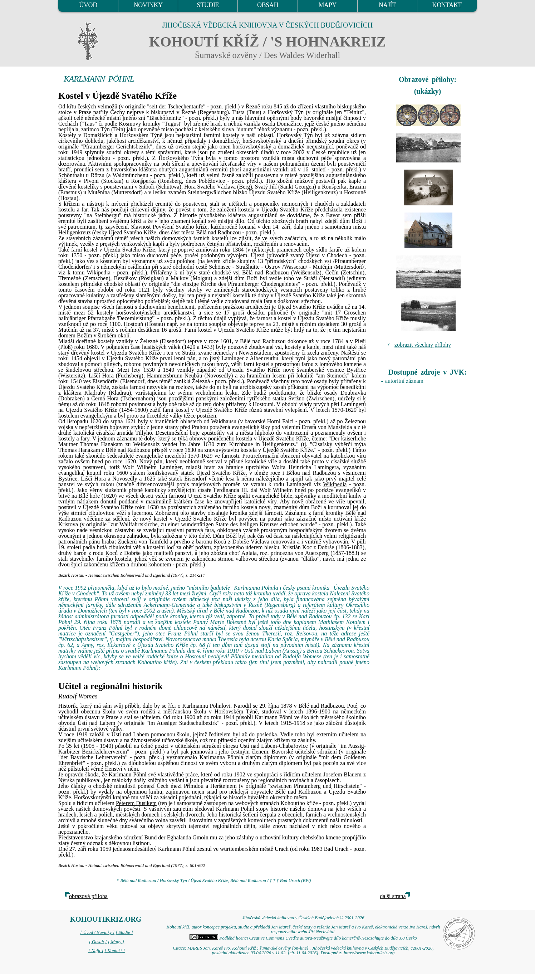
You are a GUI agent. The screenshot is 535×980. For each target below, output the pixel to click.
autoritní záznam (404, 381)
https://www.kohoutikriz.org (369, 953)
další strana (393, 896)
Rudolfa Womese (302, 656)
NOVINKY (148, 5)
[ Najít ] (96, 951)
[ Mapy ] (116, 942)
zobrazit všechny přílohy (423, 345)
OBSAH (268, 5)
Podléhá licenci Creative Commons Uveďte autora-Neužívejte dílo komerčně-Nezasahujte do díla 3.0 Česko (303, 938)
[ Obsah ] (98, 942)
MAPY (327, 5)
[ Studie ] (124, 932)
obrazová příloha (88, 896)
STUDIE (208, 5)
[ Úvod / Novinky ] (97, 932)
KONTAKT (447, 5)
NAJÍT (387, 5)
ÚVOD (88, 5)
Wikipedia (99, 272)
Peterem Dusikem (136, 803)
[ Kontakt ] (115, 951)
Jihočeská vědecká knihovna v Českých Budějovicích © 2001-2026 (303, 918)
